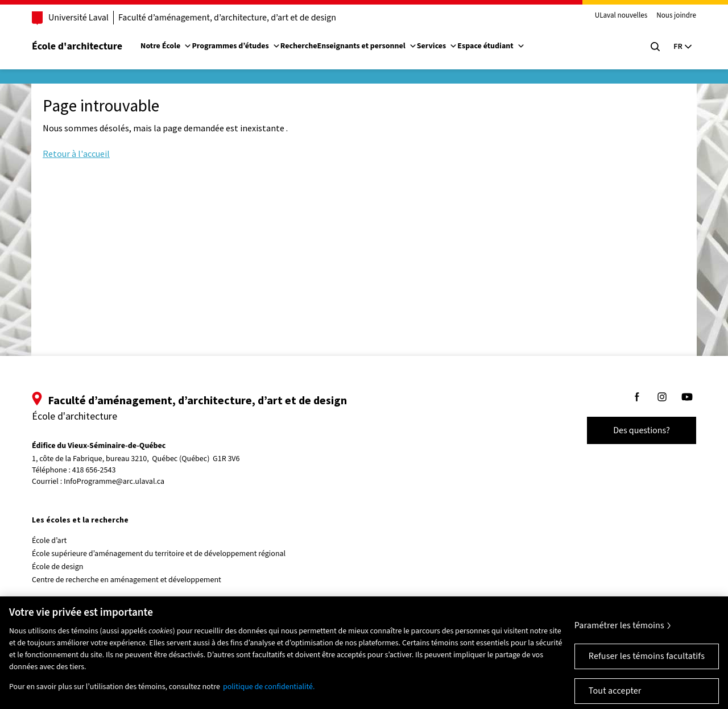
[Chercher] (655, 47)
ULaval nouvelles (621, 16)
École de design (57, 567)
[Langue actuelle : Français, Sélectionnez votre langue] (682, 47)
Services (437, 46)
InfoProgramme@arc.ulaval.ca (114, 482)
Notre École (166, 46)
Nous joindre (676, 16)
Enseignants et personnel (367, 46)
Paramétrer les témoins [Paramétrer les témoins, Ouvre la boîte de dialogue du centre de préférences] (619, 632)
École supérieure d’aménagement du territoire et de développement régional (159, 554)
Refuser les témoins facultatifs (647, 662)
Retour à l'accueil (76, 154)
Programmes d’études (236, 46)
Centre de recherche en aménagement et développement (127, 580)
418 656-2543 (94, 470)
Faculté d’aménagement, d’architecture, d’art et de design (227, 18)
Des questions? (642, 430)
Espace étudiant (491, 46)
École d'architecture (77, 46)
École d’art (49, 541)
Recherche (299, 46)
